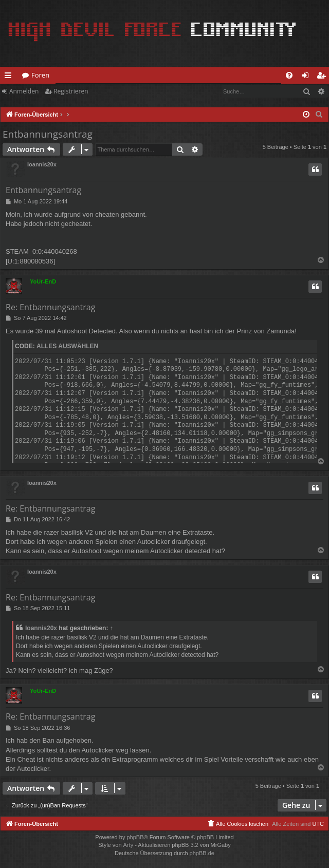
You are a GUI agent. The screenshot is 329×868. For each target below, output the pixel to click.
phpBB (135, 837)
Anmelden (24, 91)
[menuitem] (289, 75)
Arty (129, 845)
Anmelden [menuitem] (308, 77)
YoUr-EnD (43, 281)
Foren (40, 75)
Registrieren (71, 91)
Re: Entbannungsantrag (50, 307)
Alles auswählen (67, 346)
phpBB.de (202, 853)
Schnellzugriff (10, 77)
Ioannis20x (42, 164)
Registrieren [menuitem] (323, 77)
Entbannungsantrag (48, 134)
